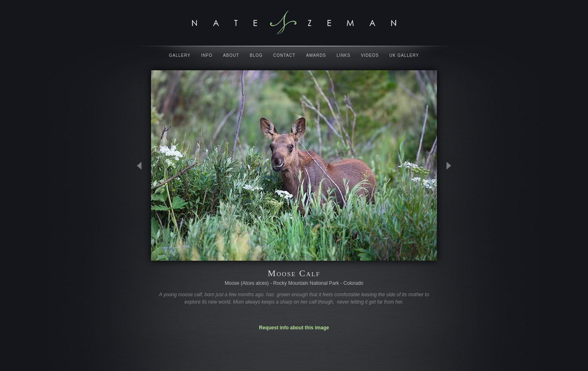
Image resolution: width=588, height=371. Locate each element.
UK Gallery (404, 55)
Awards (316, 55)
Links (343, 55)
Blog (256, 55)
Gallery (180, 55)
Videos (370, 55)
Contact (284, 55)
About (231, 55)
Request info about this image (294, 328)
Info (207, 55)
